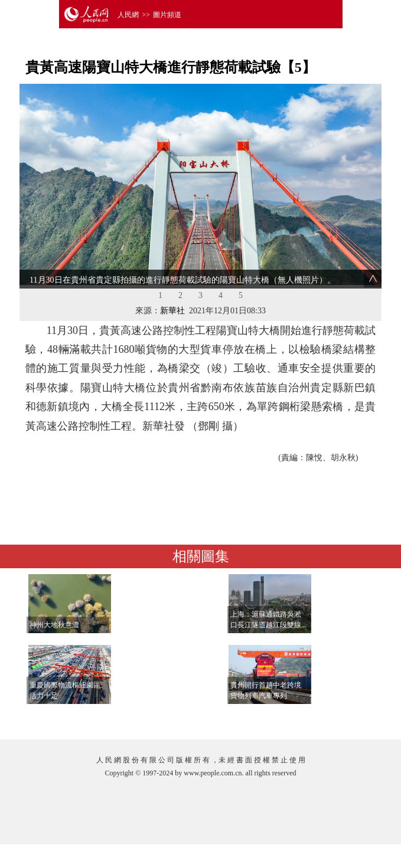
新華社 (172, 311)
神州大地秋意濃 (54, 625)
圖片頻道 (167, 15)
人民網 (128, 15)
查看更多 (341, 718)
